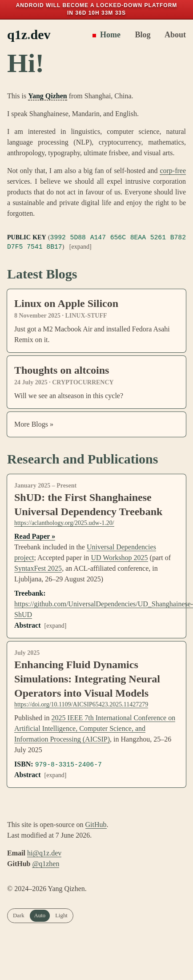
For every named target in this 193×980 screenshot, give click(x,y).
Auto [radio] (40, 915)
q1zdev (29, 34)
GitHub (96, 825)
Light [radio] (61, 915)
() (96, 242)
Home (106, 35)
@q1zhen (46, 864)
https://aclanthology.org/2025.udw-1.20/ (64, 523)
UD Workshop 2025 (119, 558)
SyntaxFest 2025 (38, 568)
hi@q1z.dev (44, 853)
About (172, 35)
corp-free (173, 171)
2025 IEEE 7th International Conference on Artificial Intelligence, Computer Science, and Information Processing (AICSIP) (95, 728)
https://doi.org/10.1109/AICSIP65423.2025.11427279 (81, 704)
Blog (139, 35)
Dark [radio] (19, 915)
